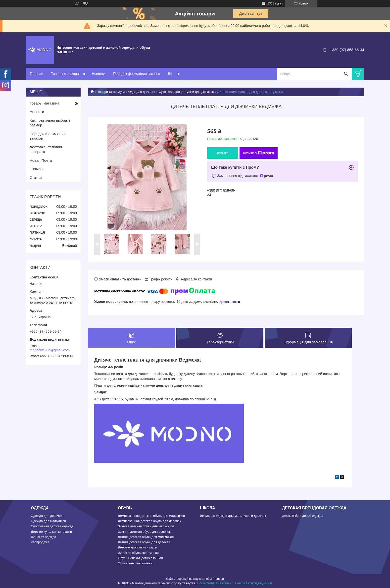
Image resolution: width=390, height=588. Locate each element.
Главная (36, 74)
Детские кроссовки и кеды (137, 547)
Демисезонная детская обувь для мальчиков (151, 516)
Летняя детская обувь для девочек (144, 542)
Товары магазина (65, 74)
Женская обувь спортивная (138, 553)
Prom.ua (218, 579)
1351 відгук (275, 3)
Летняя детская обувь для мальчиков (146, 537)
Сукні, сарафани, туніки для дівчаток (186, 92)
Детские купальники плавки (51, 532)
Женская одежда (44, 537)
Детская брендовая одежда (303, 516)
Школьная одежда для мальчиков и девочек (233, 516)
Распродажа (40, 542)
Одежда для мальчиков (48, 521)
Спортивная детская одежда (52, 526)
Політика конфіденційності (253, 583)
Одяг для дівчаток (142, 92)
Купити (223, 153)
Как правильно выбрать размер (50, 123)
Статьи (36, 178)
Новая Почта (41, 160)
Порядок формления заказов (137, 74)
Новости (98, 74)
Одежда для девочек (47, 516)
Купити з (259, 153)
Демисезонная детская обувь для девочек (149, 521)
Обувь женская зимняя (135, 563)
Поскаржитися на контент (215, 583)
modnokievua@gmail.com (50, 350)
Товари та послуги (111, 92)
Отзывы (36, 169)
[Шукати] (346, 74)
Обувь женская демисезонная (140, 558)
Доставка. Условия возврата (46, 149)
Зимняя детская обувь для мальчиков (146, 526)
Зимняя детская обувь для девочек (144, 532)
